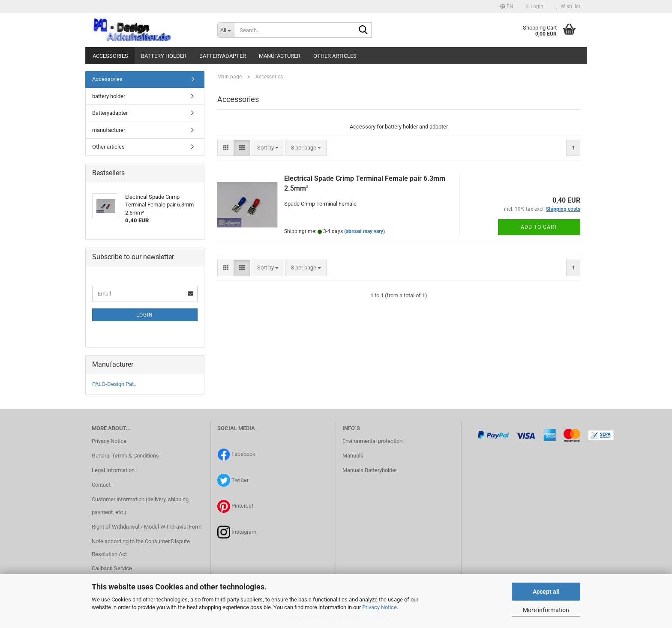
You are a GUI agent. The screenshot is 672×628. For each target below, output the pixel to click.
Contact (101, 485)
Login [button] (535, 6)
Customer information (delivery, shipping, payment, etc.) (141, 506)
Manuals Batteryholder (370, 470)
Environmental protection (372, 441)
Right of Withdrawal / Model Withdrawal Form (147, 527)
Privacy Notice (379, 607)
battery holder (164, 56)
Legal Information (113, 470)
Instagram (244, 532)
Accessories (110, 56)
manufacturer (280, 56)
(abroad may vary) (364, 231)
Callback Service (112, 568)
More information (546, 610)
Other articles (335, 56)
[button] (507, 6)
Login (145, 315)
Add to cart (539, 227)
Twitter (240, 480)
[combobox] (268, 148)
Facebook (243, 454)
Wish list (568, 6)
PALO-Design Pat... (115, 384)
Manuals (353, 456)
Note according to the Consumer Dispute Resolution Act (141, 548)
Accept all (546, 592)
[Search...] (226, 30)
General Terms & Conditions (125, 456)
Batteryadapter (223, 56)
